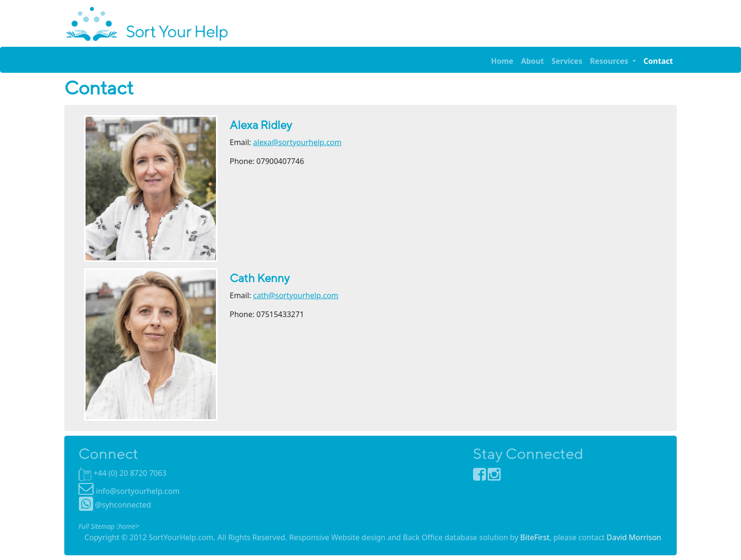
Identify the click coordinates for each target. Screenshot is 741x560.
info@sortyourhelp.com (138, 491)
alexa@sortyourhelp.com (297, 142)
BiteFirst (535, 537)
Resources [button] (610, 61)
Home (502, 61)
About (532, 61)
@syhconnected (115, 505)
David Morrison (634, 537)
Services (567, 61)
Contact (658, 61)
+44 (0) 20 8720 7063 (130, 473)
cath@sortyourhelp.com (296, 295)
